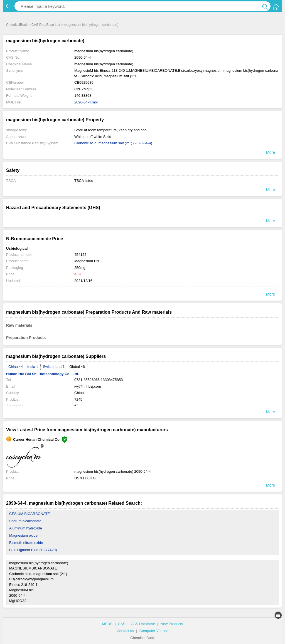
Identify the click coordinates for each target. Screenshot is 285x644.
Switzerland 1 (54, 367)
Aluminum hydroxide (26, 528)
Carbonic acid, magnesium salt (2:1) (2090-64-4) (113, 143)
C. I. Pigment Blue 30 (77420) (33, 550)
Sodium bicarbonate (25, 521)
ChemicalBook (17, 25)
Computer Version (154, 631)
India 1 (33, 367)
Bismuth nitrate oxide (26, 543)
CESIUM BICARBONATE (30, 514)
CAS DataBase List (46, 25)
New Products (172, 624)
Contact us (125, 631)
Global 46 (77, 367)
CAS (122, 624)
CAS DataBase (143, 624)
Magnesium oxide (23, 535)
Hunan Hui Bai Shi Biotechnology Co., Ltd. (43, 374)
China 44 (16, 367)
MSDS (107, 624)
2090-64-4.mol (86, 102)
